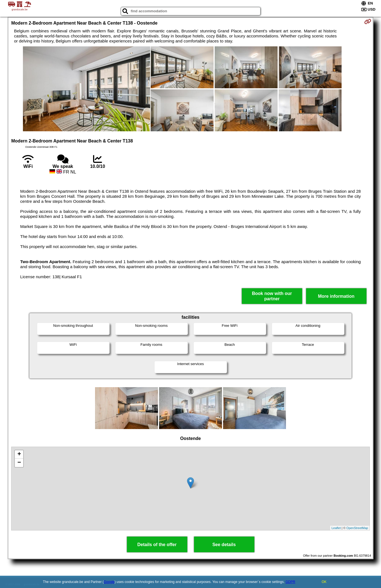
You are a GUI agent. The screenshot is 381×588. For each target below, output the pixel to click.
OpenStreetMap (357, 528)
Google (109, 582)
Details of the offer (157, 545)
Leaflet (336, 528)
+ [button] (19, 454)
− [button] (19, 463)
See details (224, 545)
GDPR (290, 582)
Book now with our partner (272, 296)
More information (336, 296)
